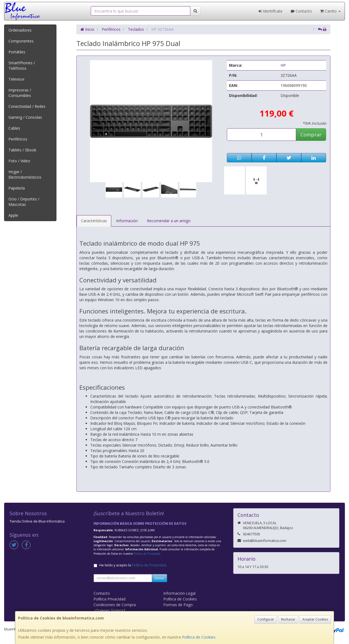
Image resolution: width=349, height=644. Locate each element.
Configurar (266, 619)
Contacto (301, 11)
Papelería (17, 188)
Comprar (311, 135)
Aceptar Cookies (315, 619)
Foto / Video (19, 161)
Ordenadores (20, 30)
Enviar (160, 578)
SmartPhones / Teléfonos (22, 65)
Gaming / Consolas (25, 117)
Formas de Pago (178, 605)
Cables (14, 128)
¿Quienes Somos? (109, 610)
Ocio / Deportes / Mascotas (24, 202)
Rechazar (288, 619)
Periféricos (18, 139)
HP (283, 65)
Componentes (21, 41)
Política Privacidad (109, 599)
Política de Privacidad (147, 554)
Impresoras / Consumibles (20, 93)
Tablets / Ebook (22, 150)
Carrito (330, 11)
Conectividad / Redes (27, 106)
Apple (13, 215)
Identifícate (270, 11)
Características (94, 221)
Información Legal (179, 593)
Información (127, 221)
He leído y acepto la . (133, 565)
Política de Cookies (199, 637)
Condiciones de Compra (115, 605)
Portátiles (17, 52)
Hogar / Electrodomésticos (25, 174)
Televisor (16, 79)
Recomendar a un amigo (169, 221)
